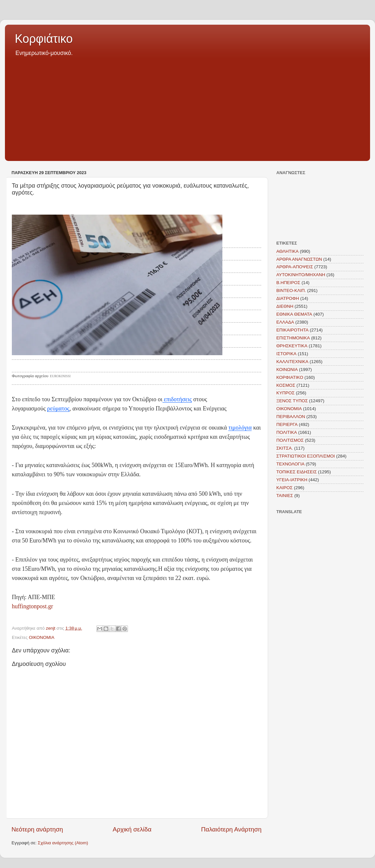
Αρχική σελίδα (132, 829)
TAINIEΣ (285, 496)
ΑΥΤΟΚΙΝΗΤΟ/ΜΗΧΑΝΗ (301, 275)
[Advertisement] (187, 107)
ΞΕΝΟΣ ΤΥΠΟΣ (292, 401)
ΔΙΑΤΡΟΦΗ (288, 298)
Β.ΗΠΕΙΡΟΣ (288, 283)
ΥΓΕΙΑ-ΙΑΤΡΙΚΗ (292, 480)
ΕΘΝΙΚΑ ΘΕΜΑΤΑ (294, 314)
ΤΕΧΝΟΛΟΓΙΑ (290, 464)
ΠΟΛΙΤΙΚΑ (287, 432)
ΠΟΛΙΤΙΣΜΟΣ (290, 440)
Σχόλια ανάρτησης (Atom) (63, 843)
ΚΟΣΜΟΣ (286, 385)
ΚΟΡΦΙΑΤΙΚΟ (290, 377)
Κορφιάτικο (44, 39)
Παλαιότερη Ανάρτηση (231, 829)
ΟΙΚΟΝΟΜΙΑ (42, 637)
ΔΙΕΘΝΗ (285, 306)
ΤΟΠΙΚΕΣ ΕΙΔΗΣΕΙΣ (297, 472)
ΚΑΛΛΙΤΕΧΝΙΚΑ (292, 362)
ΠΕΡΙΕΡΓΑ (287, 424)
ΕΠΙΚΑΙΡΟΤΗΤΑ (292, 330)
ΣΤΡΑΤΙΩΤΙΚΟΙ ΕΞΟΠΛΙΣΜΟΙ (306, 456)
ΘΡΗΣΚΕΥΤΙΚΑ (292, 346)
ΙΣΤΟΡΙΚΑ (286, 354)
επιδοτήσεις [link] (177, 399)
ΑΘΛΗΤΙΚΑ (287, 251)
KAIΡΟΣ (285, 488)
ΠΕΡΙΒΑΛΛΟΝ (291, 417)
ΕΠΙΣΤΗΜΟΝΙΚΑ (293, 338)
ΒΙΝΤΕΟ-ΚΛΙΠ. (291, 290)
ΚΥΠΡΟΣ (286, 393)
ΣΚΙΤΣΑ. (285, 448)
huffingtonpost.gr (32, 606)
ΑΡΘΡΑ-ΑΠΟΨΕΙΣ (295, 267)
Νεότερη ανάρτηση (37, 829)
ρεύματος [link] (58, 408)
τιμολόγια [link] (240, 428)
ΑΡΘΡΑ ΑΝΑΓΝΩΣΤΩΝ (299, 259)
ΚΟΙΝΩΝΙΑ (287, 369)
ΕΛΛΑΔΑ (285, 322)
